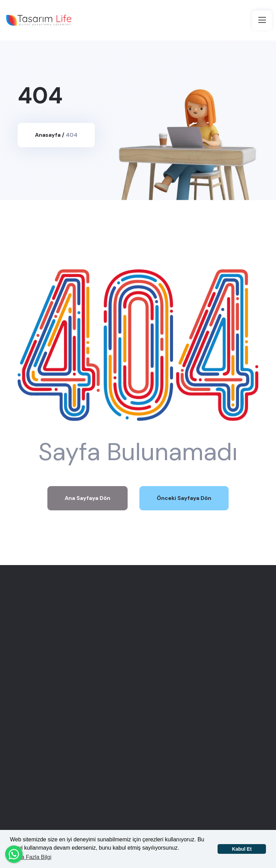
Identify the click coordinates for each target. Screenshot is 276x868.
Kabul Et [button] (242, 849)
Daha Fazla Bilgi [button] (31, 857)
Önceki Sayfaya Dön (184, 498)
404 (72, 135)
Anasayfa (48, 135)
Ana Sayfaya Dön (88, 498)
